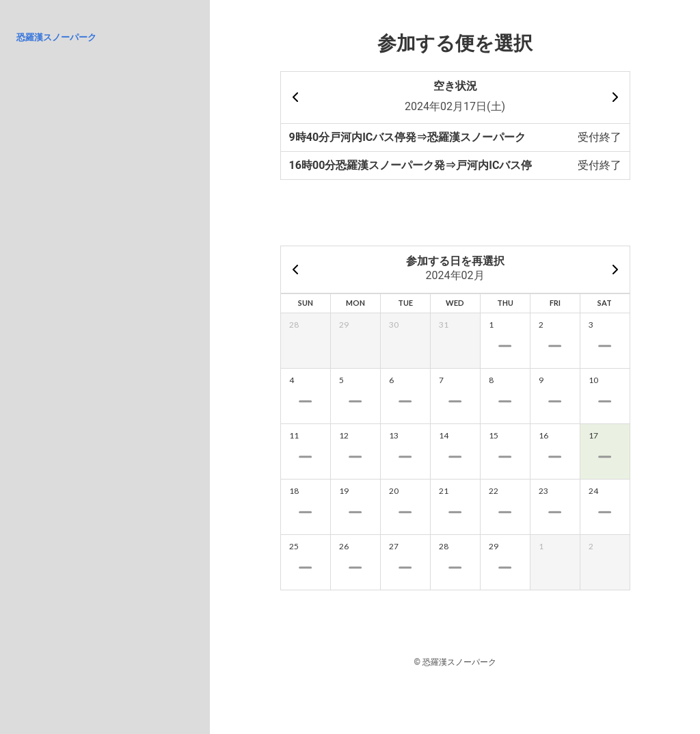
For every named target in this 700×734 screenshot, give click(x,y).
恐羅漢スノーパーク (56, 37)
